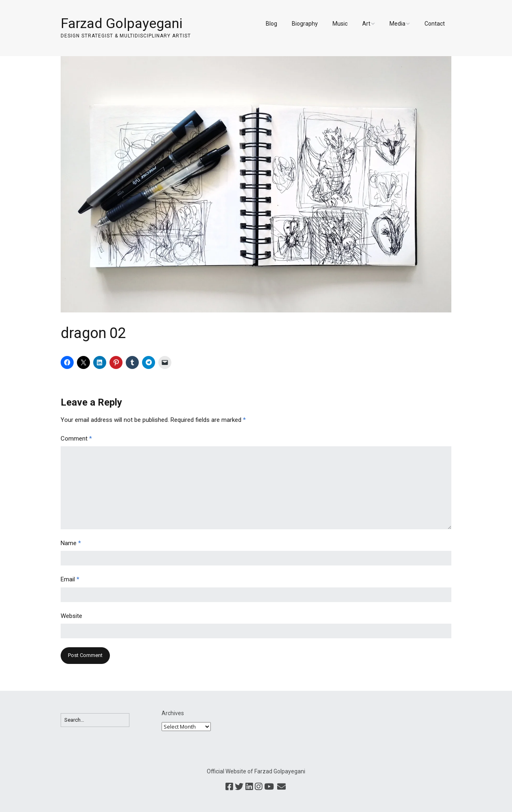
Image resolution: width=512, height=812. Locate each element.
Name (71, 543)
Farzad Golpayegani (121, 23)
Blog (271, 24)
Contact (435, 24)
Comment (76, 439)
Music (340, 24)
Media (397, 24)
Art (366, 24)
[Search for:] (95, 720)
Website (71, 616)
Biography (305, 24)
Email (70, 579)
